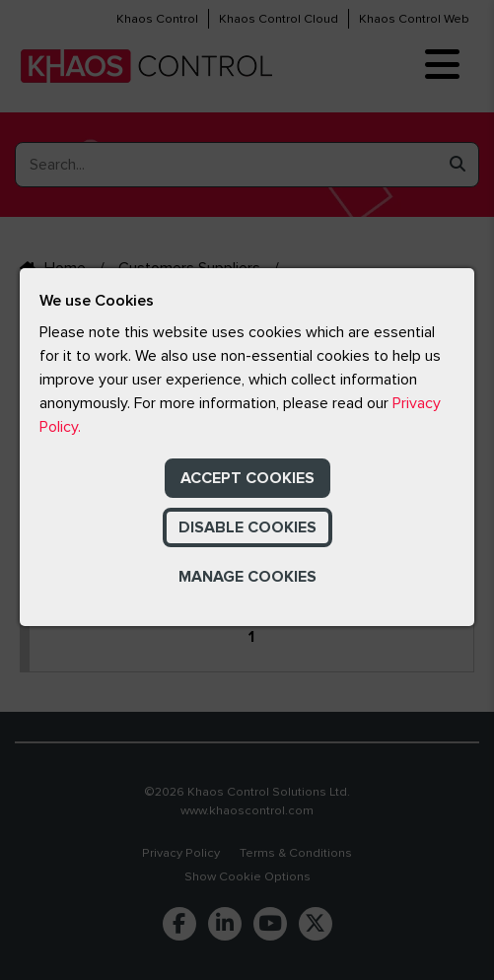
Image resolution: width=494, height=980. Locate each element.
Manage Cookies (247, 577)
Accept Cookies (247, 478)
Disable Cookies (247, 527)
